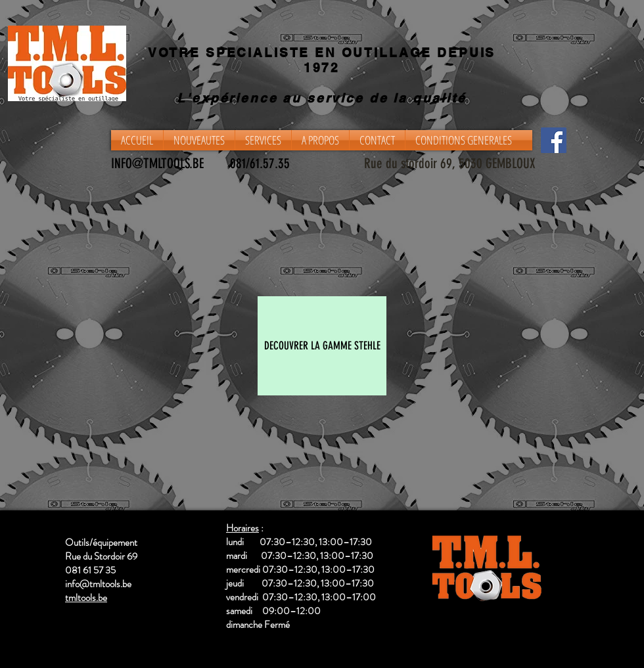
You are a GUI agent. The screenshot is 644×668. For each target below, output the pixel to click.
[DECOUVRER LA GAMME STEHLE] (322, 346)
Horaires (242, 528)
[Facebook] (554, 140)
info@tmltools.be (98, 584)
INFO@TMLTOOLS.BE (157, 163)
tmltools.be (86, 598)
